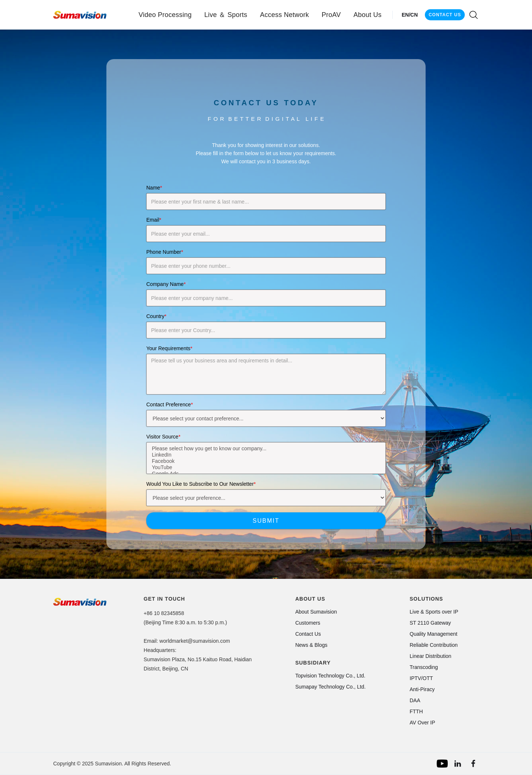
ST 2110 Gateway (430, 623)
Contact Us (308, 634)
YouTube (266, 467)
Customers (308, 623)
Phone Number (165, 252)
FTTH (416, 711)
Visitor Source (163, 437)
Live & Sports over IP (434, 612)
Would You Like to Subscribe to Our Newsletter (201, 484)
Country (156, 316)
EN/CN (410, 15)
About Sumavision (316, 612)
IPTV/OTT (421, 678)
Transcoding (424, 667)
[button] (165, 15)
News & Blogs (311, 645)
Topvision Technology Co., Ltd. (330, 676)
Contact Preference (170, 404)
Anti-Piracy (422, 689)
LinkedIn (266, 455)
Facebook (266, 461)
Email (154, 220)
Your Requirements (169, 348)
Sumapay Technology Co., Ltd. (330, 687)
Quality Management (434, 634)
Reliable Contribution (434, 645)
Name (154, 188)
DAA (415, 700)
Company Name (166, 284)
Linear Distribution (431, 656)
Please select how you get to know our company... (266, 449)
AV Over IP (422, 723)
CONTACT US (445, 15)
